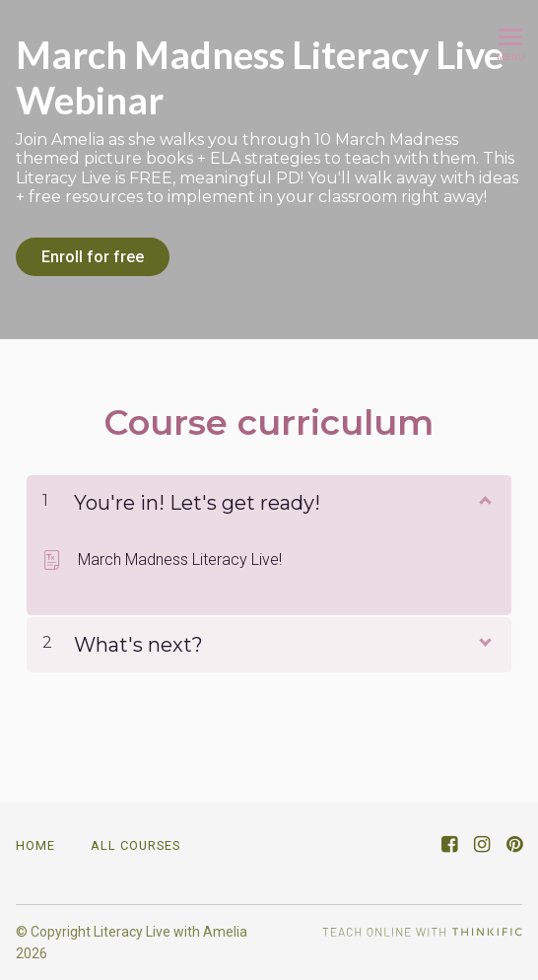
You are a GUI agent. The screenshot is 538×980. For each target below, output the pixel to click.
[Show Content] (484, 499)
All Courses (135, 845)
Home (35, 845)
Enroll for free (93, 257)
